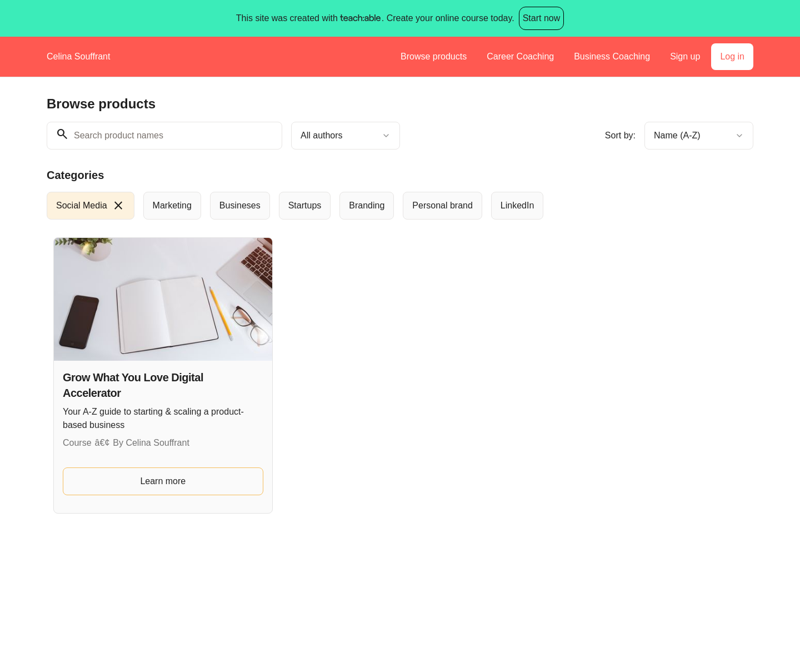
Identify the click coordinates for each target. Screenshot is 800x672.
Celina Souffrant (78, 56)
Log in (732, 56)
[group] (354, 206)
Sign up (685, 56)
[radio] (91, 206)
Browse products (434, 56)
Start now (542, 18)
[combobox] (346, 136)
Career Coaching (520, 56)
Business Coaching (612, 56)
